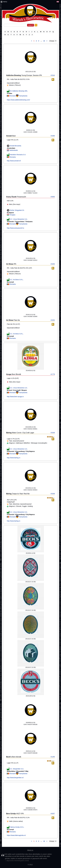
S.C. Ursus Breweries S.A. (19, 219)
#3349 (53, 433)
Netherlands (14, 150)
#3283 (53, 264)
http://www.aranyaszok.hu (15, 228)
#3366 (53, 136)
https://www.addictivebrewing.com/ (18, 100)
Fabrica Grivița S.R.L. (17, 827)
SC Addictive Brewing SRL (19, 91)
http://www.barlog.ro (13, 458)
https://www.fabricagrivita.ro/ (16, 835)
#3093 (53, 197)
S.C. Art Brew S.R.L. (17, 280)
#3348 (53, 494)
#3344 (53, 75)
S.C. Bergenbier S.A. (17, 769)
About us (30, 850)
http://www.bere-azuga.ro (15, 397)
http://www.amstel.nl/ (14, 161)
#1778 (53, 374)
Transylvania (23, 96)
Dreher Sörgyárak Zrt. (17, 210)
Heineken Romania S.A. (18, 155)
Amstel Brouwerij (15, 146)
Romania (13, 96)
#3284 (53, 320)
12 (44, 41)
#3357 (53, 814)
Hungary (12, 215)
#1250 (53, 757)
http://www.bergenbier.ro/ (15, 778)
